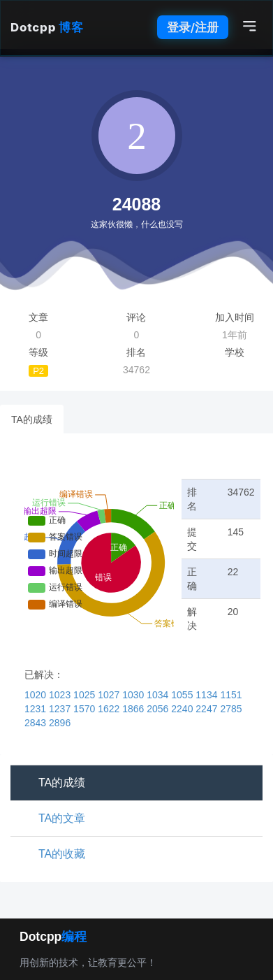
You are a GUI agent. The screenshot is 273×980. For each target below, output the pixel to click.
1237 (61, 709)
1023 (61, 695)
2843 (37, 723)
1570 (86, 709)
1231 (37, 709)
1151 (231, 695)
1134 (208, 695)
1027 (110, 695)
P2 (38, 371)
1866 (134, 709)
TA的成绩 (32, 419)
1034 (159, 695)
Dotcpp (47, 27)
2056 (159, 709)
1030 (134, 695)
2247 (208, 709)
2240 (183, 709)
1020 (37, 695)
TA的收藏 (62, 854)
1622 (110, 709)
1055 (183, 695)
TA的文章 (62, 818)
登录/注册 (193, 27)
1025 (86, 695)
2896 (60, 723)
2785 (231, 709)
